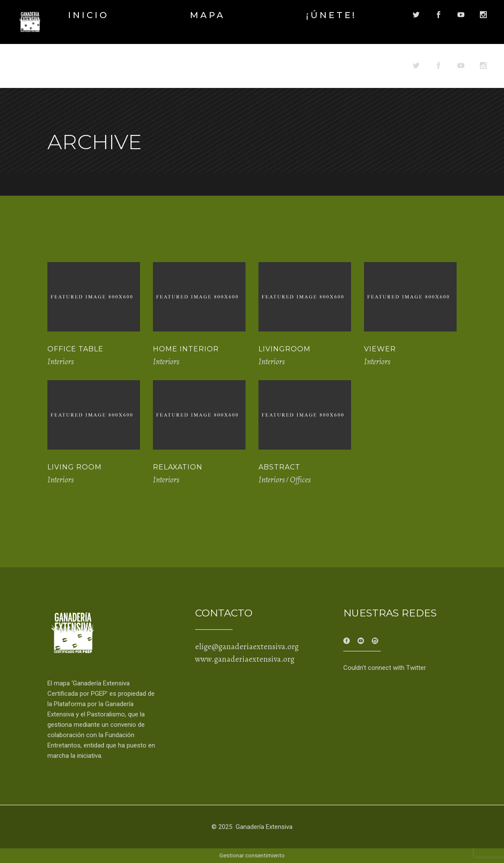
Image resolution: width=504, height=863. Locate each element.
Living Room (75, 467)
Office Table (75, 349)
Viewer (380, 349)
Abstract (279, 467)
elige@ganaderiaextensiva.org (247, 647)
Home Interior (186, 349)
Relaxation (178, 467)
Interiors (61, 362)
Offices (300, 480)
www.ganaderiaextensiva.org (245, 659)
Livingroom (285, 349)
